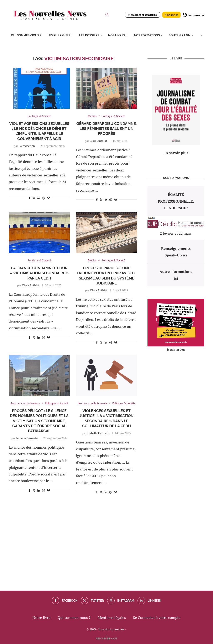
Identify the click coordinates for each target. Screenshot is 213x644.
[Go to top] (106, 638)
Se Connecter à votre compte (157, 617)
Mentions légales (112, 617)
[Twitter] (92, 601)
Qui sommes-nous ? (26, 35)
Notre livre (41, 617)
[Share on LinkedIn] (39, 198)
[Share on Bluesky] (48, 198)
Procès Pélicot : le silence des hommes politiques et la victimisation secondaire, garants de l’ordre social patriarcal (39, 421)
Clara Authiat (98, 141)
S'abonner (171, 15)
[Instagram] (121, 601)
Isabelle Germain (27, 438)
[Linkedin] (149, 601)
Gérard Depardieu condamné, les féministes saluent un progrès (106, 129)
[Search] (107, 15)
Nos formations (147, 35)
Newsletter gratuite (143, 15)
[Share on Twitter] (34, 198)
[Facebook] (65, 601)
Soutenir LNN (180, 35)
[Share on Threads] (43, 198)
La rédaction (27, 146)
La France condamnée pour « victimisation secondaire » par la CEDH (39, 273)
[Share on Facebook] (30, 198)
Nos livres (117, 35)
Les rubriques (59, 35)
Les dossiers (89, 35)
